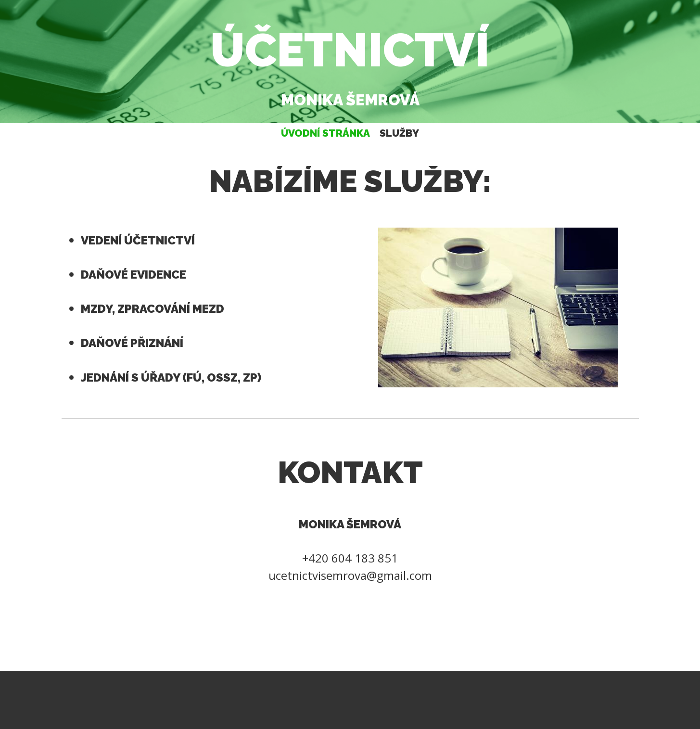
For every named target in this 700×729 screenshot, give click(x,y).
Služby (399, 133)
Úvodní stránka (325, 133)
